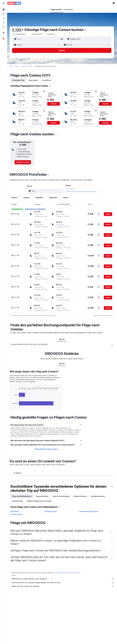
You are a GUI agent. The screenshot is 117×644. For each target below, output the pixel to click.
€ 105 (17, 30)
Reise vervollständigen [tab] (62, 496)
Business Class (51, 511)
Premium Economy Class (89, 511)
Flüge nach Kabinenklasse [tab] (22, 496)
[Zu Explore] (4, 27)
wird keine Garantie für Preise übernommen (66, 573)
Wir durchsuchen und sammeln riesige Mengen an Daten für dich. (63, 583)
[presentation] (86, 30)
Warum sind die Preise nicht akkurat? (63, 586)
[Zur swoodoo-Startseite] (14, 3)
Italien (24, 66)
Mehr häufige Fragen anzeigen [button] (47, 449)
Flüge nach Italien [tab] (43, 496)
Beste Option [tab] (34, 80)
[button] (4, 3)
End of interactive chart (12, 406)
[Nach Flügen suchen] (4, 10)
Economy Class (17, 514)
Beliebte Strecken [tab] (81, 496)
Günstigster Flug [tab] (19, 80)
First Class (16, 511)
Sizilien (31, 66)
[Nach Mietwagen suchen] (4, 18)
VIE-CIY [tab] (62, 339)
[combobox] (52, 34)
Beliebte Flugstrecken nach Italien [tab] (40, 501)
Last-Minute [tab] (47, 80)
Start (12, 66)
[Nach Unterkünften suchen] (4, 14)
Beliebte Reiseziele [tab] (99, 496)
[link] (23, 162)
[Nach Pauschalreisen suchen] (4, 23)
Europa (18, 66)
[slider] (98, 192)
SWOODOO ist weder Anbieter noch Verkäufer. (63, 579)
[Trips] (4, 33)
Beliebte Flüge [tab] (18, 501)
